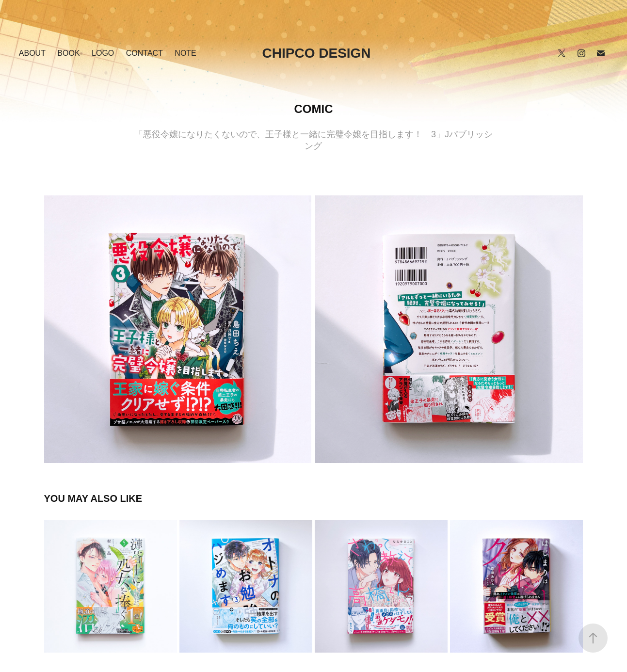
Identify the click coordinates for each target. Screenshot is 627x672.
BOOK (68, 53)
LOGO (103, 53)
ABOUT (32, 53)
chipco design (317, 53)
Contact (145, 53)
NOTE (185, 53)
